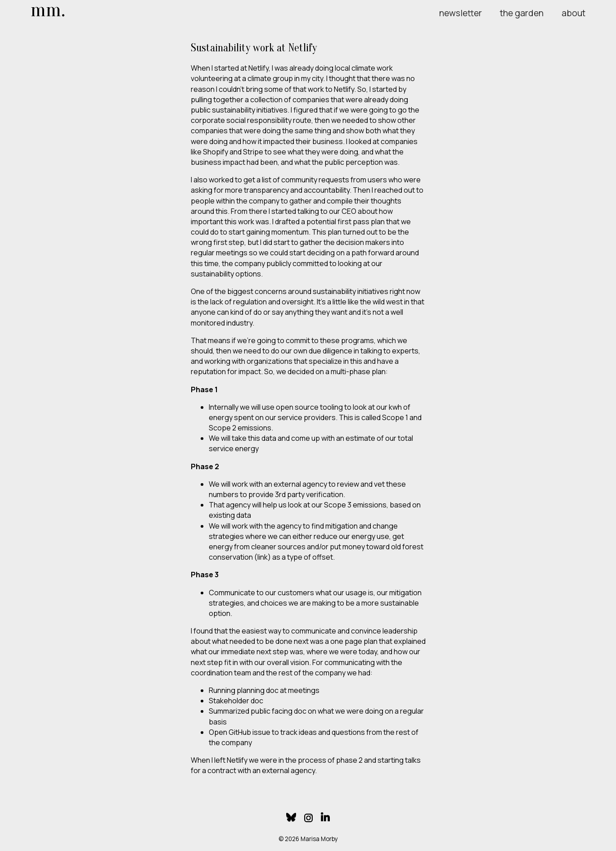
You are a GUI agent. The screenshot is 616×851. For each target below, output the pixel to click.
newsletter (461, 13)
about (573, 13)
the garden (522, 13)
